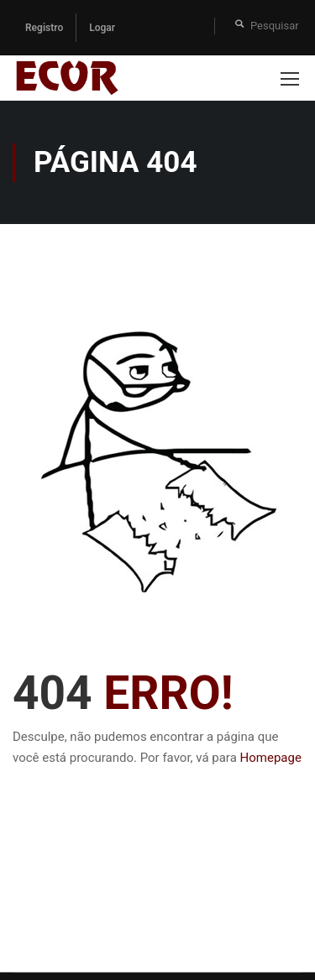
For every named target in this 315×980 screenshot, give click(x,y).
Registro (44, 28)
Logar (102, 28)
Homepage (271, 758)
